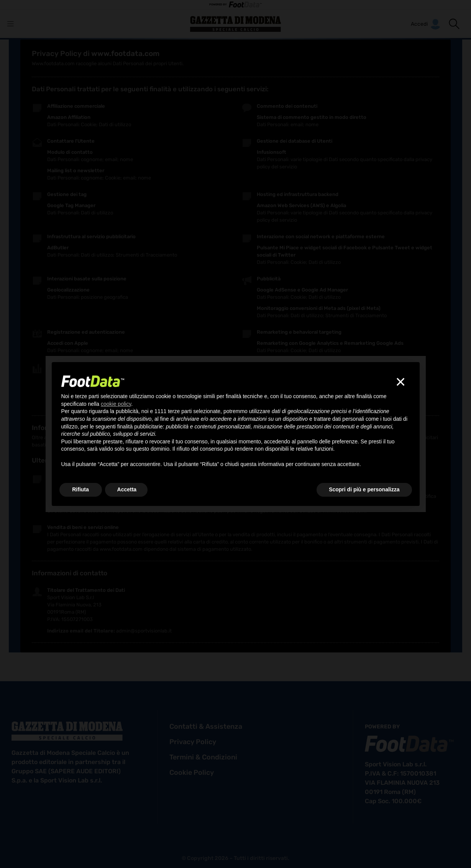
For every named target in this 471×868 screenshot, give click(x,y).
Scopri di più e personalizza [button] (364, 489)
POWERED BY (236, 5)
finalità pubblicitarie (140, 427)
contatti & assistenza (206, 726)
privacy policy (193, 742)
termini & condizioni (203, 757)
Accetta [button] (127, 489)
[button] (454, 24)
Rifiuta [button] (80, 489)
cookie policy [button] (116, 404)
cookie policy (192, 772)
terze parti (180, 411)
